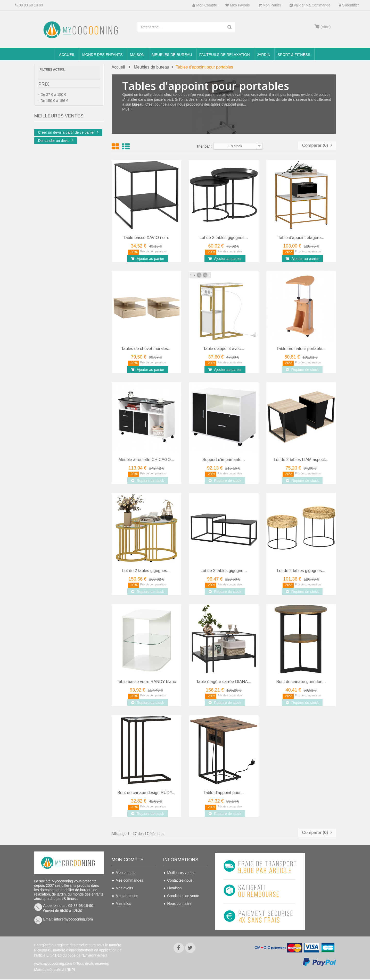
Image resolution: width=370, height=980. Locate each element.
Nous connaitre (179, 904)
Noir (52, 154)
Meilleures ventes (181, 873)
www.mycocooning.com (53, 965)
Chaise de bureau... (79, 191)
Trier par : (204, 146)
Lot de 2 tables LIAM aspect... (301, 460)
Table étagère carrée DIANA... (224, 682)
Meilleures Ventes (59, 173)
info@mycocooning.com (73, 919)
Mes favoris (237, 5)
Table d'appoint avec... (224, 349)
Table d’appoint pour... (224, 793)
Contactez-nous (180, 880)
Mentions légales (181, 911)
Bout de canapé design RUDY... (146, 793)
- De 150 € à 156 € (53, 103)
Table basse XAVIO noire (146, 238)
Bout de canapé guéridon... (301, 682)
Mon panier (270, 5)
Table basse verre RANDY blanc (146, 682)
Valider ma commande (310, 5)
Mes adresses (127, 896)
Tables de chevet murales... (146, 349)
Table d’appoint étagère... (301, 238)
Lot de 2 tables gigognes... (224, 238)
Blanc (53, 124)
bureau (138, 104)
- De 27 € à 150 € (52, 97)
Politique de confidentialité (178, 922)
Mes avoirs (125, 888)
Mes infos (124, 904)
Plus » (128, 109)
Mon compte (205, 5)
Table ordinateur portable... (301, 349)
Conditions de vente (183, 896)
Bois (52, 131)
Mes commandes (130, 880)
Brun (52, 139)
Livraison (175, 888)
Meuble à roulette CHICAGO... (146, 460)
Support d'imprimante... (224, 460)
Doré (52, 146)
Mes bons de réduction (134, 911)
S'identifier (349, 5)
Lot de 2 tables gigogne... (224, 571)
